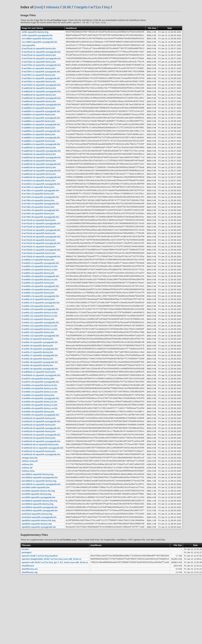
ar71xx (96, 7)
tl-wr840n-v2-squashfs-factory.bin (38, 317)
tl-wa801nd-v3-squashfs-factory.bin (39, 111)
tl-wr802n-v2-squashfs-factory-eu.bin (40, 298)
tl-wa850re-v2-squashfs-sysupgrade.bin (41, 145)
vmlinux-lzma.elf (30, 519)
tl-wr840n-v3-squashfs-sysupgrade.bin (40, 332)
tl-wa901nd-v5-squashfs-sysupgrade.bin (41, 197)
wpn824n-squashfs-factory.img (37, 590)
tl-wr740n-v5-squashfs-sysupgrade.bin (40, 234)
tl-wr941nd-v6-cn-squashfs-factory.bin (40, 500)
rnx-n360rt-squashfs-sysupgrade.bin (39, 44)
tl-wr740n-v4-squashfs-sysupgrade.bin (40, 227)
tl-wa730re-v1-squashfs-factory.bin (38, 74)
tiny (107, 7)
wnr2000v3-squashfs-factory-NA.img (39, 563)
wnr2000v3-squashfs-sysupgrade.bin (40, 571)
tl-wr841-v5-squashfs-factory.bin (37, 388)
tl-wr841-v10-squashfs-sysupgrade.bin (40, 347)
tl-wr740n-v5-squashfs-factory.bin (38, 231)
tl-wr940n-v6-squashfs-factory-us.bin (40, 459)
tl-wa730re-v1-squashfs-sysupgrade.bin (41, 77)
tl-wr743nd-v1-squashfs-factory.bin (39, 275)
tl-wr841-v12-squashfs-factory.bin (38, 373)
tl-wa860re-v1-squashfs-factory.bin (38, 156)
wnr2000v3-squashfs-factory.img (38, 567)
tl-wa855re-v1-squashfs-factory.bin (38, 148)
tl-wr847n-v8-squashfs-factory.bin (38, 425)
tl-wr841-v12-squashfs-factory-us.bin (40, 369)
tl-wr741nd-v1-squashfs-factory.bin (39, 246)
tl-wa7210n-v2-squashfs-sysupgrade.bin (41, 70)
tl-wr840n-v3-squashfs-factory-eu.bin (40, 324)
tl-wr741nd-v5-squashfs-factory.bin (39, 268)
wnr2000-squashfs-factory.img (36, 556)
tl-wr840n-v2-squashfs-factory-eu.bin (40, 313)
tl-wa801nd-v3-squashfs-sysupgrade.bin (41, 115)
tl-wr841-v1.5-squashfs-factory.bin (38, 335)
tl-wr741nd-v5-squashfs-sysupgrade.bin (41, 272)
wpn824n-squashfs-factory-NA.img (39, 586)
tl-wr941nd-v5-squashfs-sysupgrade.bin (41, 496)
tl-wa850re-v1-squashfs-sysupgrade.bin (41, 137)
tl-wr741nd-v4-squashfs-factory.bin (39, 261)
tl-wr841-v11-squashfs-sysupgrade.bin (40, 362)
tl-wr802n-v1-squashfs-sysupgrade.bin (40, 294)
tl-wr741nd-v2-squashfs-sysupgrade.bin (41, 257)
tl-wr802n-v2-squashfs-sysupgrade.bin (40, 309)
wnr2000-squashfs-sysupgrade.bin (38, 560)
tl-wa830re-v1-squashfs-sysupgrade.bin (41, 122)
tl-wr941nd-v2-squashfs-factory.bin (39, 470)
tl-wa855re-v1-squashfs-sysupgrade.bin (41, 152)
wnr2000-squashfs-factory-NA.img (38, 552)
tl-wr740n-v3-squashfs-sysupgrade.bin (40, 219)
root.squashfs (28, 47)
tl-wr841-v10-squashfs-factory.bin (38, 343)
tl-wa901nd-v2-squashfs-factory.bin (39, 171)
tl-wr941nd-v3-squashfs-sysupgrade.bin (41, 481)
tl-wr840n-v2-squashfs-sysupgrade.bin (40, 320)
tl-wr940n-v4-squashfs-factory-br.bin (39, 432)
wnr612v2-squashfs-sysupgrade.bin (39, 582)
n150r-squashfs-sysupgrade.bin (37, 36)
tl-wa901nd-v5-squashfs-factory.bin (39, 193)
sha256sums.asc (30, 638)
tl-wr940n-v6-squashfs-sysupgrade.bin (40, 466)
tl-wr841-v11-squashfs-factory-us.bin (40, 354)
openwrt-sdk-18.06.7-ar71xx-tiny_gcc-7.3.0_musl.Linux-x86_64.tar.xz (55, 631)
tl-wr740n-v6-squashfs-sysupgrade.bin (40, 242)
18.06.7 (68, 7)
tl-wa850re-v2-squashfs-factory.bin (38, 141)
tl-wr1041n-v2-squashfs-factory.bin (39, 201)
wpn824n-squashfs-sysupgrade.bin (39, 593)
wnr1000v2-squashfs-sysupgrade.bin (40, 537)
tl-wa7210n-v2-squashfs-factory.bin (39, 66)
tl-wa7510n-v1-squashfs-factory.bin (39, 89)
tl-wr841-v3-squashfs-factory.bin (37, 380)
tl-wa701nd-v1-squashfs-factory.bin (39, 51)
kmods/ (25, 616)
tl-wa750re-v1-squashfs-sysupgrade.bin (41, 85)
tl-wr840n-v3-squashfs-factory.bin (38, 328)
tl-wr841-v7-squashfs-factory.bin (37, 395)
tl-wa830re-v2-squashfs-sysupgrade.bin (41, 130)
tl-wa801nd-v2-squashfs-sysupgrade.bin (41, 107)
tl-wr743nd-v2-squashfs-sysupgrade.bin (41, 287)
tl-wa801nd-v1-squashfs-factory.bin (39, 96)
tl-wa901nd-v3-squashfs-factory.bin (39, 178)
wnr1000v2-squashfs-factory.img (38, 533)
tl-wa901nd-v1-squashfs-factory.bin (39, 163)
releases (53, 7)
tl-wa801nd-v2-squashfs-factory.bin (39, 104)
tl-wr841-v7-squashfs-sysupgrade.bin (40, 399)
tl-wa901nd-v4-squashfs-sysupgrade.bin (41, 190)
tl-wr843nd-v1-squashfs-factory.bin (39, 418)
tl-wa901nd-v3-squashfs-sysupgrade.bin (41, 182)
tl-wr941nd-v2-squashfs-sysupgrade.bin (41, 474)
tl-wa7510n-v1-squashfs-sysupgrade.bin (41, 92)
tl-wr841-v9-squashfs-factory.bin (37, 410)
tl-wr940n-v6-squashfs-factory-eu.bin (40, 455)
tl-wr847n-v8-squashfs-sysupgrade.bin (40, 429)
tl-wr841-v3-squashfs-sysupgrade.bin (40, 384)
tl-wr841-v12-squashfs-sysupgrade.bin (40, 376)
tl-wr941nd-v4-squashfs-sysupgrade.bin (41, 489)
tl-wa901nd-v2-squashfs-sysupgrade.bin (41, 175)
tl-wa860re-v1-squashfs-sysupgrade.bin (41, 160)
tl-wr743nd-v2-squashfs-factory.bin (39, 283)
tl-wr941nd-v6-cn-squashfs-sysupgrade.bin (43, 504)
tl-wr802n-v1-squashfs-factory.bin (38, 291)
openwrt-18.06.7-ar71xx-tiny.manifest (40, 623)
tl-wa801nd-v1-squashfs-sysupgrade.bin (41, 100)
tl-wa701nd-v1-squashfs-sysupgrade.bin (41, 55)
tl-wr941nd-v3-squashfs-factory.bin (39, 477)
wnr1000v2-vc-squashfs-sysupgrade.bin (41, 545)
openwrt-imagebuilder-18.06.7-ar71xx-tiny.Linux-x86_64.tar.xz (51, 627)
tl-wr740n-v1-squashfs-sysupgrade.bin (40, 212)
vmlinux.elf (27, 526)
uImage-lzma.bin (30, 515)
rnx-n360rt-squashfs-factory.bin (37, 40)
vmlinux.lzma (28, 530)
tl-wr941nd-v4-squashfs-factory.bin (39, 485)
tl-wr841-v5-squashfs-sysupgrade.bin (40, 391)
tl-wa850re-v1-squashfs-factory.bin (38, 134)
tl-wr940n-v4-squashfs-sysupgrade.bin (40, 448)
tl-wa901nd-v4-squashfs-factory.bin (39, 186)
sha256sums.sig (30, 642)
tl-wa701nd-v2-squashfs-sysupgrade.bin (41, 63)
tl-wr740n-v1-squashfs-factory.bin (38, 208)
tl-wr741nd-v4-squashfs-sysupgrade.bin (41, 264)
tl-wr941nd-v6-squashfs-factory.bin (39, 507)
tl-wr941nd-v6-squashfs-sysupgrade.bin (41, 511)
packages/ (27, 620)
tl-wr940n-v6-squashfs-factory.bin (38, 462)
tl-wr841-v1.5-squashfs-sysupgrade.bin (41, 339)
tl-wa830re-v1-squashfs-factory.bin (38, 118)
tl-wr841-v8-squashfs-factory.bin (37, 403)
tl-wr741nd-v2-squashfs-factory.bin (39, 253)
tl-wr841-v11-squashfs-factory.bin (38, 358)
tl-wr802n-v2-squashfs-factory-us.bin (40, 302)
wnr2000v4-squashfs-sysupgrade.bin (40, 575)
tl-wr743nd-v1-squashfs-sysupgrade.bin (41, 279)
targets (82, 7)
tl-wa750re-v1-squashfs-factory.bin (38, 81)
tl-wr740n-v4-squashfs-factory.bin (38, 223)
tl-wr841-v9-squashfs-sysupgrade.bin (40, 414)
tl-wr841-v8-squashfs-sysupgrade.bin (40, 406)
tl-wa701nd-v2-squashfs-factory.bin (39, 59)
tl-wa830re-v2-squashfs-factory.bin (38, 126)
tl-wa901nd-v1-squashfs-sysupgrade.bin (41, 167)
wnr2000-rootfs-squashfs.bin (36, 548)
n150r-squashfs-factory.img (35, 33)
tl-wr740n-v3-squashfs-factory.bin (38, 216)
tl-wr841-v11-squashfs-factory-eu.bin (40, 350)
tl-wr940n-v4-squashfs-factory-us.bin (40, 440)
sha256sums (28, 635)
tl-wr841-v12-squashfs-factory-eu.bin (40, 365)
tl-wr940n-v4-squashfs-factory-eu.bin (40, 436)
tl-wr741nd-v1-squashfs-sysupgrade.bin (41, 249)
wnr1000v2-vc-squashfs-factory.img (39, 541)
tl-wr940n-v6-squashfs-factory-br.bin (39, 451)
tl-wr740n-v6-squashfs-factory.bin (38, 238)
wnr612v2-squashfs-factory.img (37, 578)
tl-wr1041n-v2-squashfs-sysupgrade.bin (41, 204)
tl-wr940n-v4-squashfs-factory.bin (38, 444)
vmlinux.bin (27, 522)
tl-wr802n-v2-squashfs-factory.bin (38, 305)
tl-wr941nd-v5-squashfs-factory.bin (39, 492)
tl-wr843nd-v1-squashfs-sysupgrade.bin (41, 421)
